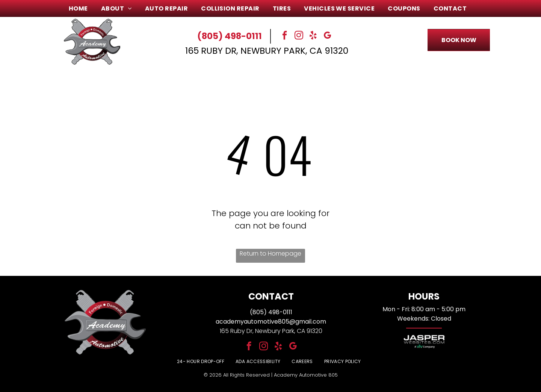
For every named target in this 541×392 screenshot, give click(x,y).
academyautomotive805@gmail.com (271, 322)
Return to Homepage (270, 254)
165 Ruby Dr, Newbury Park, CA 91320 (267, 51)
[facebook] (285, 36)
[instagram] (299, 36)
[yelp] (313, 36)
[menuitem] (81, 8)
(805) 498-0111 (230, 36)
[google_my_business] (328, 36)
